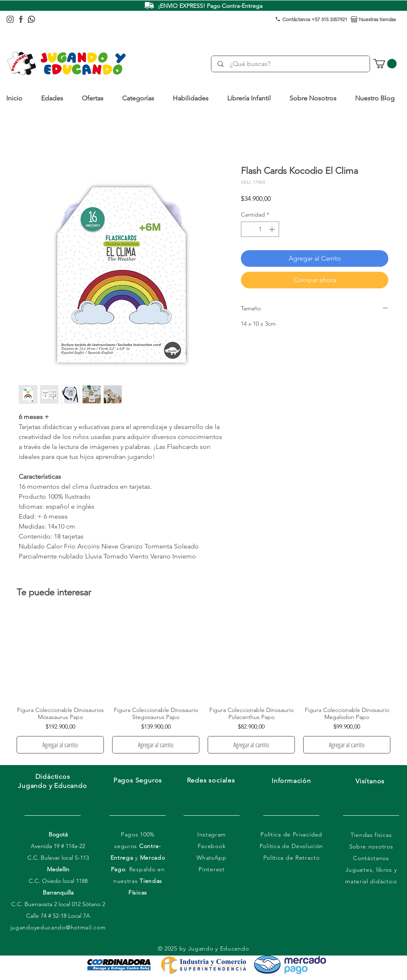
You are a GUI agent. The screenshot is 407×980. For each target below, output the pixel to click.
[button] (55, 98)
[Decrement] (247, 229)
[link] (385, 64)
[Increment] (273, 229)
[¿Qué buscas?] (291, 64)
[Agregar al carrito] (60, 745)
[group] (203, 683)
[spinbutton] (260, 229)
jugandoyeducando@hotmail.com (58, 927)
